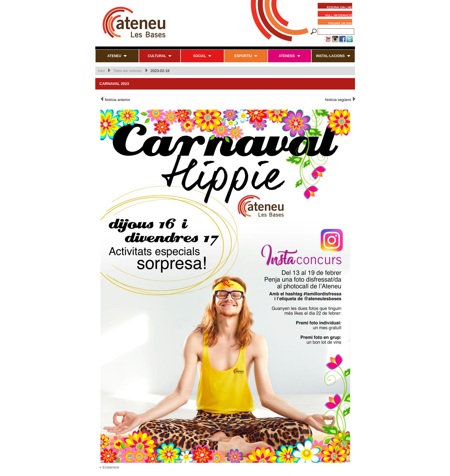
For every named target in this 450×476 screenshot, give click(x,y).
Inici (101, 71)
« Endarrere (109, 467)
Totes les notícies (127, 71)
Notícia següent (341, 99)
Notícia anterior (115, 99)
